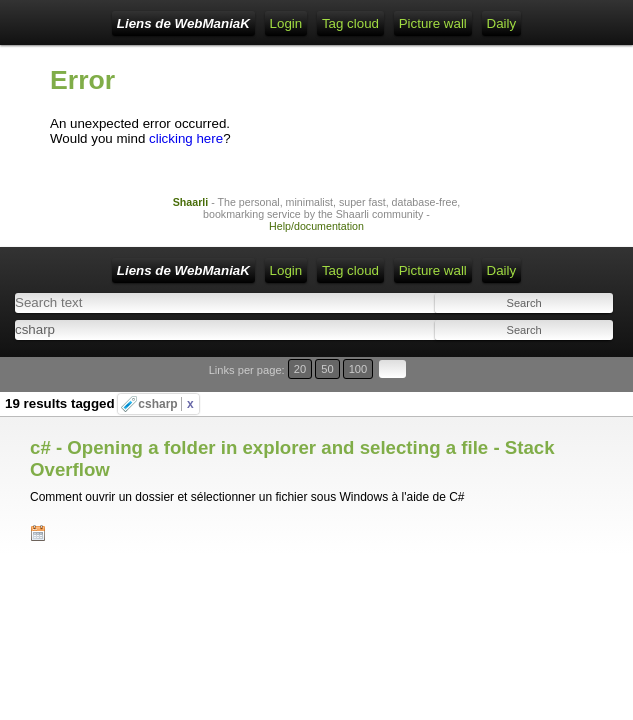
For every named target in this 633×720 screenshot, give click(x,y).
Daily (502, 23)
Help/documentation (316, 226)
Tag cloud (350, 23)
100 (358, 369)
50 (327, 369)
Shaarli (191, 202)
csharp (165, 404)
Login (286, 23)
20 (300, 369)
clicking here (186, 138)
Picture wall (433, 23)
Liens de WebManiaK (183, 23)
